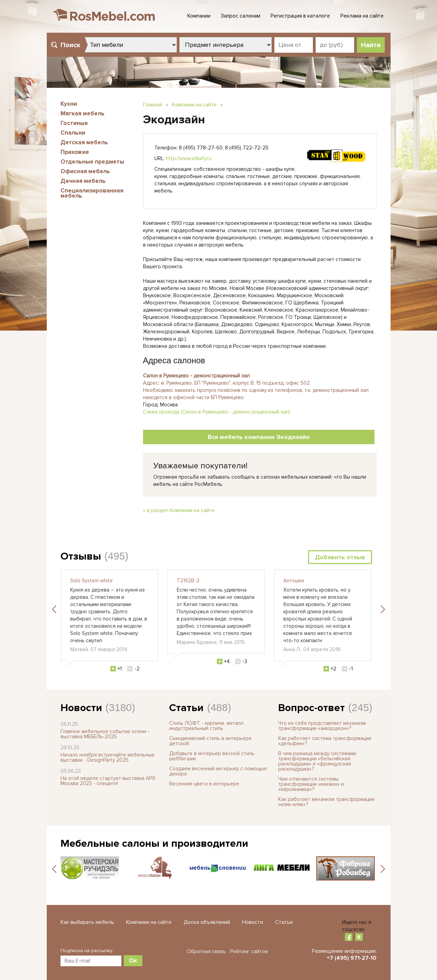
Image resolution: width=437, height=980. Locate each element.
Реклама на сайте (362, 16)
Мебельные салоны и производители (154, 843)
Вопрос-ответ (312, 708)
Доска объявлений (207, 922)
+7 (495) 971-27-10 (352, 958)
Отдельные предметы (92, 162)
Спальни (73, 133)
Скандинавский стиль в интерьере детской (210, 741)
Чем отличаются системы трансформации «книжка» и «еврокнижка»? (311, 784)
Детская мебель (84, 142)
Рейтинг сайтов (249, 951)
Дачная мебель (83, 181)
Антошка (294, 581)
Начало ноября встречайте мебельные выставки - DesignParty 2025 (108, 757)
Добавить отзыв (340, 557)
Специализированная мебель (92, 193)
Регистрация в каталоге (300, 16)
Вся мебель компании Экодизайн (259, 437)
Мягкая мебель (83, 113)
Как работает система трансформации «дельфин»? (325, 741)
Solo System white (91, 581)
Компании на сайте (194, 105)
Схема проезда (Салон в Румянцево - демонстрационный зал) (217, 412)
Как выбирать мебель (87, 922)
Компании (199, 16)
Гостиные (74, 123)
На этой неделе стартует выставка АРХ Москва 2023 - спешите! (108, 781)
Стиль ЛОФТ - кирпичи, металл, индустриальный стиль (207, 726)
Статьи (186, 708)
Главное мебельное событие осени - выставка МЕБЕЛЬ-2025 (105, 734)
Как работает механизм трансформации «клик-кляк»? (326, 802)
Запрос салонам (241, 16)
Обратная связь (206, 951)
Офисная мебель (85, 171)
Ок (133, 960)
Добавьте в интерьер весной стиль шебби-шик (212, 756)
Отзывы (81, 556)
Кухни (69, 104)
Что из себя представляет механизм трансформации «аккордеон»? (322, 726)
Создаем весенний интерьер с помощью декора (218, 771)
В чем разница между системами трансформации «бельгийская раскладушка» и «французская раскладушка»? (317, 761)
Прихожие (75, 152)
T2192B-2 (188, 581)
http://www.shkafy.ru (189, 158)
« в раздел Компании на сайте (179, 510)
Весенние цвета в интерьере (204, 784)
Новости (81, 708)
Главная (152, 105)
